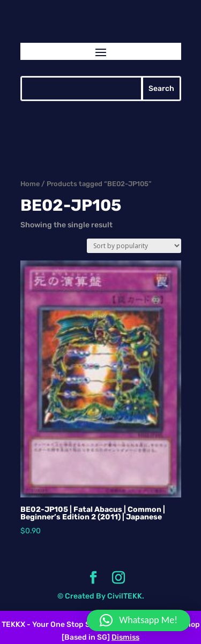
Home (30, 184)
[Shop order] (134, 246)
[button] (139, 620)
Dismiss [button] (125, 637)
